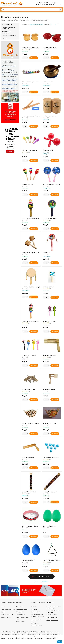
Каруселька (47, 253)
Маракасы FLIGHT (49, 150)
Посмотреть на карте (52, 620)
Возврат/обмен (36, 612)
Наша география (21, 622)
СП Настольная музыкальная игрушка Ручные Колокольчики (31, 82)
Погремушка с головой (29, 355)
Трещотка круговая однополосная (28, 458)
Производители (21, 615)
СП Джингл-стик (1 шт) (50, 321)
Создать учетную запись (8, 609)
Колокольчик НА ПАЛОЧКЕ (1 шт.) (31, 321)
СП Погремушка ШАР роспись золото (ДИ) (50, 219)
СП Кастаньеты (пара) (50, 48)
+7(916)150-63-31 (42, 5)
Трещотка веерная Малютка (31, 424)
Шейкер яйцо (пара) (28, 560)
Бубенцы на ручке (49, 287)
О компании (20, 607)
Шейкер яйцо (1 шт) (49, 526)
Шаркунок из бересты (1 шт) (31, 253)
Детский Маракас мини (29, 150)
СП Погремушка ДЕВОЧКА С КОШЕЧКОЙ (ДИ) (30, 219)
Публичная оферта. (34, 634)
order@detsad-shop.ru (52, 617)
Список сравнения (6, 617)
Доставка (34, 609)
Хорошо (60, 642)
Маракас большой (28, 184)
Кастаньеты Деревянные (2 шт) (31, 48)
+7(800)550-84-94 (42, 3)
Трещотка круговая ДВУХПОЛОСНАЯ (49, 355)
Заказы (3, 612)
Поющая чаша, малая (49, 82)
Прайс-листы (35, 623)
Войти (3, 607)
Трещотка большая (49, 389)
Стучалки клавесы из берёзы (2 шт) (31, 116)
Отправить (10, 151)
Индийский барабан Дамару (31, 287)
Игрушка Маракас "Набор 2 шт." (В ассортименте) (52, 184)
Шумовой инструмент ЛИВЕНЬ (50, 492)
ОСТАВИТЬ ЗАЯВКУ (37, 626)
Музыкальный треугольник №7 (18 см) (52, 560)
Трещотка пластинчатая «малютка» (50, 424)
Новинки (34, 607)
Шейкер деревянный (50, 116)
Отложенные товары (7, 615)
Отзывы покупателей (22, 609)
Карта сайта (20, 612)
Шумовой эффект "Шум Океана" (29, 526)
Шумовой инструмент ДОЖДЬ (29, 492)
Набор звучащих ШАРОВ (51, 458)
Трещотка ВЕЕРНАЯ (28, 389)
